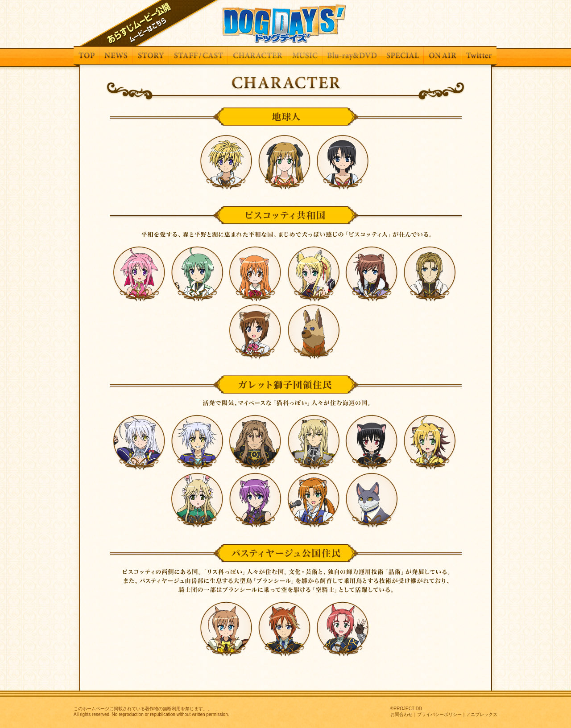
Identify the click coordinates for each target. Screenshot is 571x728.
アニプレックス (482, 714)
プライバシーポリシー (439, 714)
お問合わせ (401, 714)
